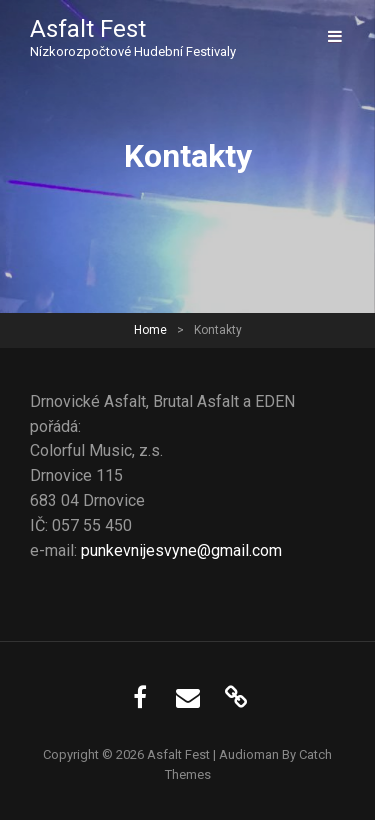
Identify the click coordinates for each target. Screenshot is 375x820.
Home (150, 330)
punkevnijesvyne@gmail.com (181, 550)
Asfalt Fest (88, 29)
